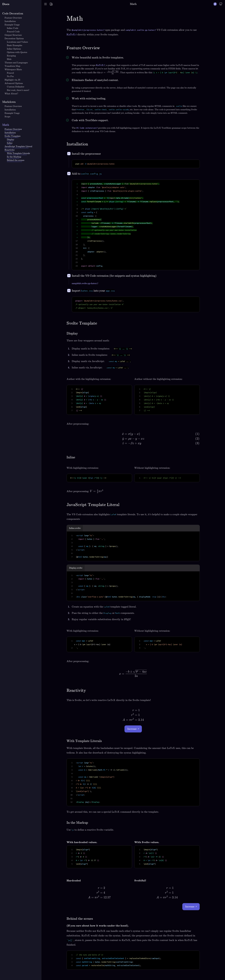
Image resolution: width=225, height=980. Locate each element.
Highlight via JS (12, 80)
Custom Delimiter (16, 87)
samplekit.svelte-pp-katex (84, 283)
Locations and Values (17, 42)
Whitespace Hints (13, 69)
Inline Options (14, 49)
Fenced (10, 73)
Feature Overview (13, 18)
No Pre (10, 76)
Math (6, 125)
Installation (10, 21)
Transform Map (12, 66)
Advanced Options (14, 83)
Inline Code (13, 28)
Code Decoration (13, 13)
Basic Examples (14, 45)
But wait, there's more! (18, 90)
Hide (9, 59)
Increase (133, 729)
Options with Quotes (17, 52)
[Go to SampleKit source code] (221, 4)
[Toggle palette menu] (51, 4)
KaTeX (71, 35)
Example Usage (12, 25)
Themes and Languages (16, 63)
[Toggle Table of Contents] (45, 4)
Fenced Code (13, 32)
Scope (7, 117)
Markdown (9, 102)
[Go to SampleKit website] (215, 4)
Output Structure (13, 35)
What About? (11, 94)
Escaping (11, 56)
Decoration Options (14, 38)
